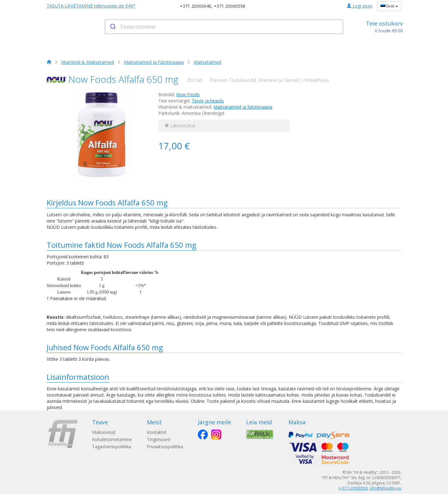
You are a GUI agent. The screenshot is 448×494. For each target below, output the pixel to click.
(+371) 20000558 (353, 488)
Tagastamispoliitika (112, 447)
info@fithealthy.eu (385, 488)
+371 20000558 (229, 6)
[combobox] (224, 27)
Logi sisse (360, 6)
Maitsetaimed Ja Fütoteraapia (154, 62)
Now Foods (188, 94)
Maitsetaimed (207, 62)
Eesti (389, 6)
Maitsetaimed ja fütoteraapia (243, 107)
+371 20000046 (196, 6)
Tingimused (159, 439)
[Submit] (112, 27)
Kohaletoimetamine (112, 439)
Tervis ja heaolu (208, 101)
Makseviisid (104, 432)
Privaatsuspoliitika (165, 447)
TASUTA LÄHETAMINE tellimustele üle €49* (91, 6)
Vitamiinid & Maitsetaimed (87, 62)
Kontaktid (156, 432)
